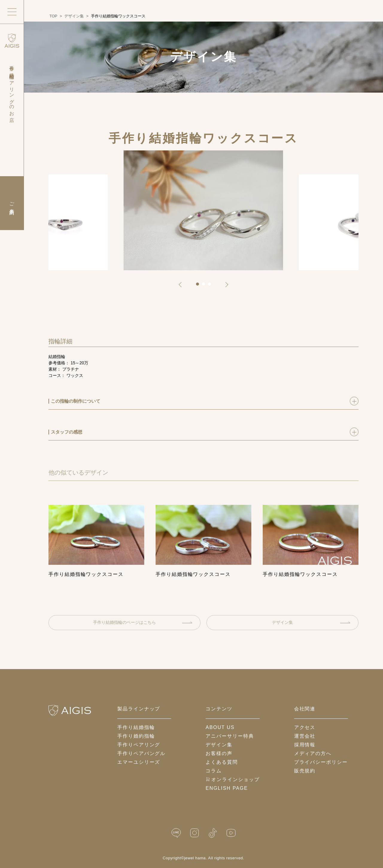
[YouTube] (231, 833)
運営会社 (305, 736)
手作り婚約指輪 (136, 736)
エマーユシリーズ (139, 762)
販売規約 (305, 771)
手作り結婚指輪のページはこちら (143, 622)
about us (220, 727)
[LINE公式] (176, 833)
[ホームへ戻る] (70, 710)
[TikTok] (213, 833)
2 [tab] (206, 286)
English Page (227, 788)
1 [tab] (200, 286)
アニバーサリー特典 (230, 736)
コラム (214, 771)
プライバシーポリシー (321, 762)
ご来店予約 (12, 203)
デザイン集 (311, 622)
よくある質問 (222, 762)
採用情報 (305, 745)
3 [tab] (212, 286)
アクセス (305, 727)
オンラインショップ (232, 779)
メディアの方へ (313, 753)
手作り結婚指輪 (136, 727)
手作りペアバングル (141, 753)
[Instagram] (194, 833)
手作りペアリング (139, 745)
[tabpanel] (203, 210)
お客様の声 (219, 753)
